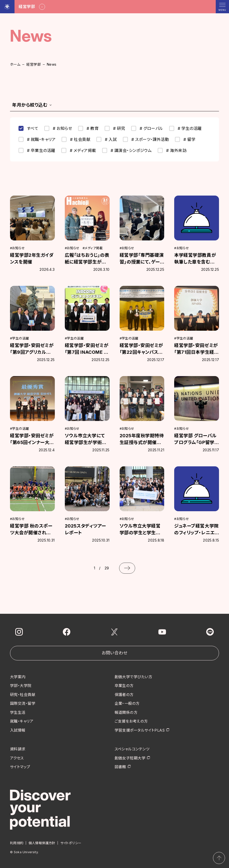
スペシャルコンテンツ (132, 749)
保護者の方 (124, 695)
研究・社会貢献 (23, 695)
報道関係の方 (126, 712)
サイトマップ (20, 767)
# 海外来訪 (172, 150)
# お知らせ (58, 128)
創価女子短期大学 (130, 758)
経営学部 (34, 64)
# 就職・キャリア (37, 139)
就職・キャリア (22, 721)
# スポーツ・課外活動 (146, 139)
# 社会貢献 (76, 139)
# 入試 (107, 139)
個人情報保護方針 (42, 843)
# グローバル (147, 128)
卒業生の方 (124, 686)
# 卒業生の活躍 (37, 150)
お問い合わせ (114, 653)
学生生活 (18, 712)
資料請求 (18, 749)
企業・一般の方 (127, 703)
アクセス (17, 758)
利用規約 (17, 843)
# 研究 (115, 128)
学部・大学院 (21, 686)
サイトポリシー (71, 843)
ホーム (15, 64)
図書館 (120, 767)
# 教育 (88, 128)
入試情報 (18, 730)
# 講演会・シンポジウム (127, 150)
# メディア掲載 (79, 150)
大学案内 (18, 677)
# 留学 (185, 139)
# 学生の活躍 (185, 128)
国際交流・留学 (23, 703)
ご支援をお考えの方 (131, 721)
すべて (28, 128)
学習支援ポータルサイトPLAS (140, 730)
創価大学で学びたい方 (134, 677)
